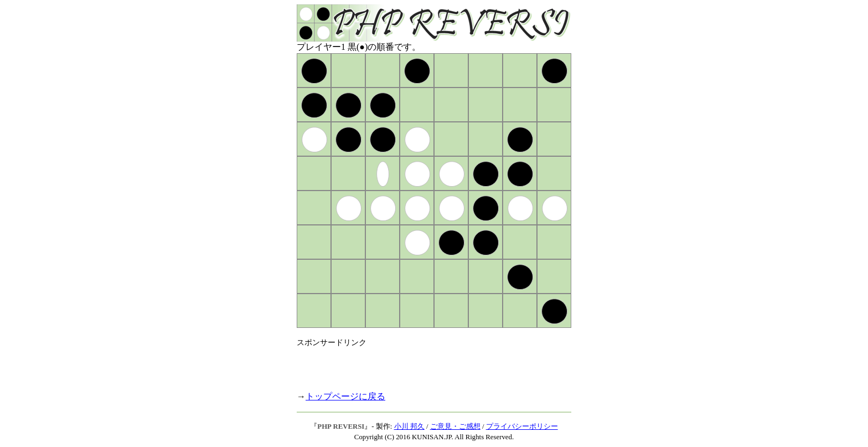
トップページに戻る (345, 396)
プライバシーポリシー (522, 427)
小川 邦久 (409, 427)
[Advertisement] (426, 364)
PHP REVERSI (341, 427)
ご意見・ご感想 (455, 427)
